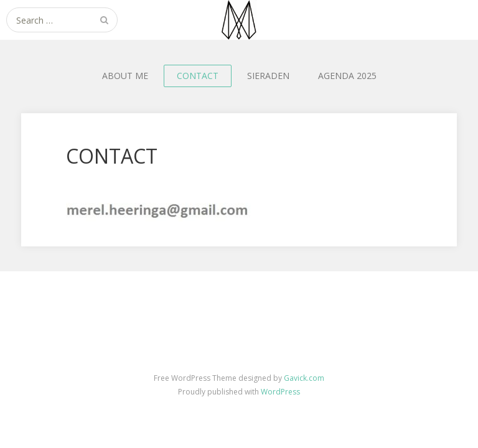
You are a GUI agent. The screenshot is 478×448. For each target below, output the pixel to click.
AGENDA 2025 (347, 76)
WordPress (280, 392)
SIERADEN (268, 76)
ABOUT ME (125, 76)
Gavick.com (304, 378)
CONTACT (198, 76)
